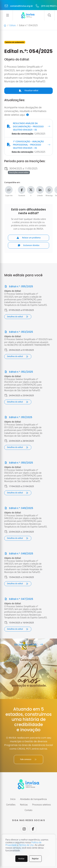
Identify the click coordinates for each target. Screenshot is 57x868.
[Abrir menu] (8, 15)
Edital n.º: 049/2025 (19, 508)
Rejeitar (35, 859)
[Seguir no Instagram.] (24, 829)
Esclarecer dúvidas (28, 245)
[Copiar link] (9, 190)
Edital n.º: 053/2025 (19, 332)
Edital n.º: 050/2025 (19, 463)
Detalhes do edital (18, 317)
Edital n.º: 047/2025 (19, 599)
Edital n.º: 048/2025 (19, 554)
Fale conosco (28, 759)
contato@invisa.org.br (19, 6)
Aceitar (21, 859)
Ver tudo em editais (28, 644)
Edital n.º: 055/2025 (19, 286)
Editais (13, 25)
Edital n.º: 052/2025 (19, 372)
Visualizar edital (29, 90)
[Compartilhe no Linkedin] (40, 190)
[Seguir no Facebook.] (33, 829)
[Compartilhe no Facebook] (22, 190)
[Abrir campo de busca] (49, 15)
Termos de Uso (26, 845)
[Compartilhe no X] (31, 190)
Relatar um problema (28, 238)
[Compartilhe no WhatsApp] (49, 190)
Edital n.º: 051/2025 (18, 417)
